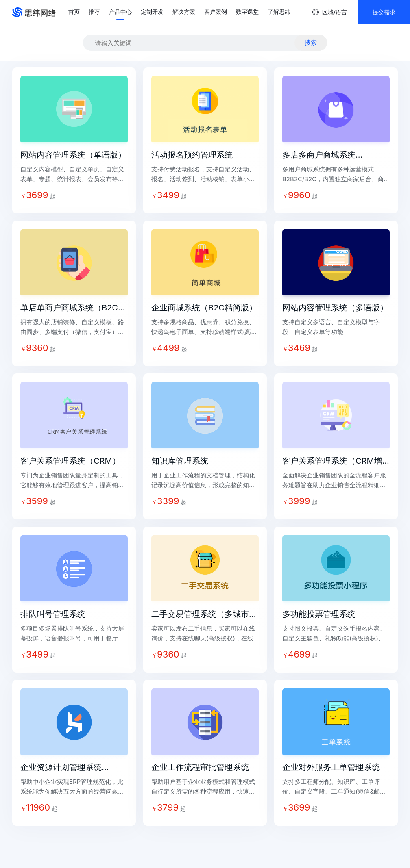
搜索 (311, 42)
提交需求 (384, 12)
